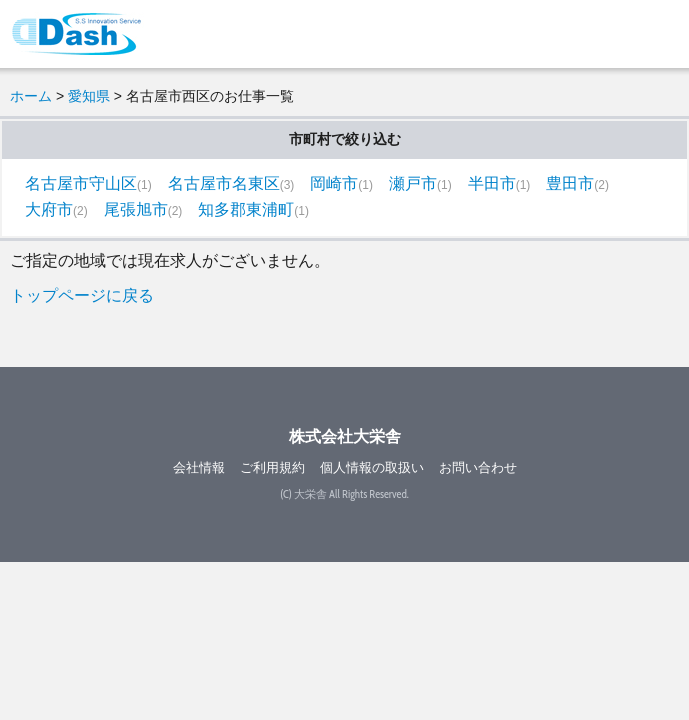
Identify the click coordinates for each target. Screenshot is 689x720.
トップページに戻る (82, 295)
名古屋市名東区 (224, 183)
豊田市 (570, 183)
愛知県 (89, 96)
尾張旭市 (136, 209)
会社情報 (199, 467)
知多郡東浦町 (246, 209)
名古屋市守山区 (81, 183)
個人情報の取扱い (372, 467)
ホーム (31, 96)
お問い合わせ (478, 467)
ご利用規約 (272, 467)
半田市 (492, 183)
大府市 (49, 209)
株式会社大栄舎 (345, 436)
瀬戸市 (413, 183)
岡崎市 (334, 183)
